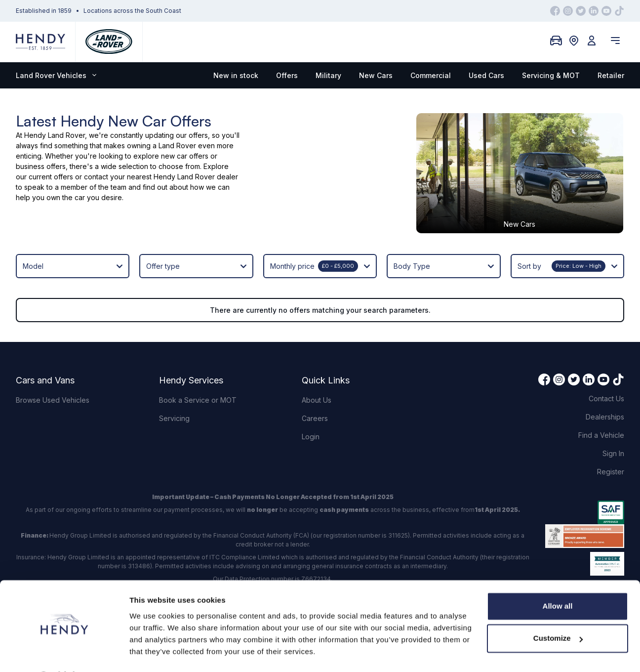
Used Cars (486, 75)
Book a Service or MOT (198, 368)
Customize (558, 612)
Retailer (611, 75)
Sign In (613, 422)
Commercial (431, 75)
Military (328, 75)
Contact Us (606, 367)
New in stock (236, 75)
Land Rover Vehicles (56, 75)
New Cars (376, 75)
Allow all (558, 580)
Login (311, 405)
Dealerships (605, 385)
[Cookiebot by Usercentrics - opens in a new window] (64, 653)
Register (611, 440)
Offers (287, 75)
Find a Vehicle (601, 403)
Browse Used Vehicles (53, 368)
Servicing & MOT (551, 75)
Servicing (174, 387)
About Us (317, 368)
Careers (315, 387)
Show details (152, 652)
